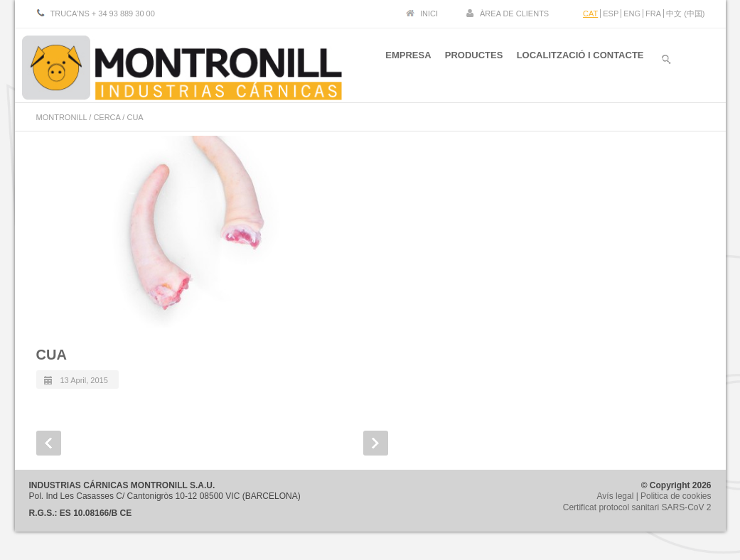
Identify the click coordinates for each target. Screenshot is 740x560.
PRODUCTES (470, 63)
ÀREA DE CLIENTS (514, 14)
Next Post (376, 443)
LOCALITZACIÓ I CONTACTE (580, 63)
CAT (590, 14)
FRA (653, 14)
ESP (611, 14)
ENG (632, 14)
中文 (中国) (685, 14)
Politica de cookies (676, 496)
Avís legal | (619, 496)
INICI (429, 14)
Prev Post (49, 443)
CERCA (107, 117)
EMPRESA (400, 63)
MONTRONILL (62, 117)
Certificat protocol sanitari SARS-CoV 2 (637, 507)
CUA (52, 355)
